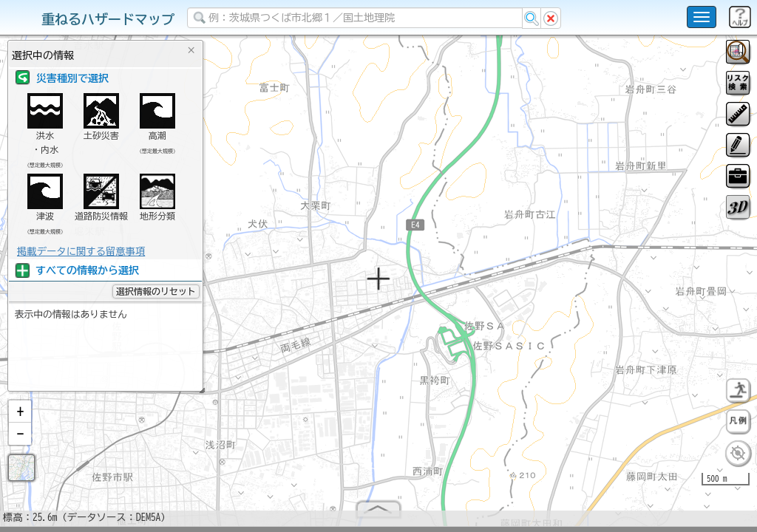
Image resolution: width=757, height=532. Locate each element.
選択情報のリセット (156, 291)
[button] (20, 417)
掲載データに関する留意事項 (81, 251)
